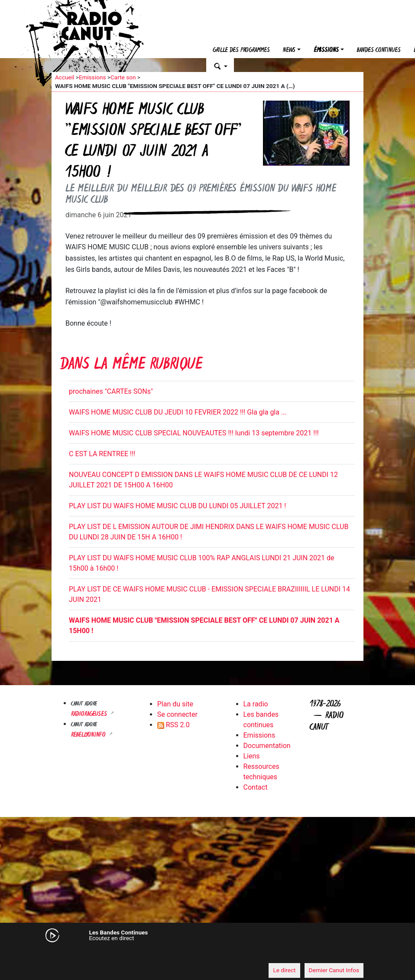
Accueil (65, 77)
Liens (252, 756)
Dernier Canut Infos (334, 970)
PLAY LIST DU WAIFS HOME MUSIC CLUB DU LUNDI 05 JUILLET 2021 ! (177, 506)
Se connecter (177, 714)
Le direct (284, 970)
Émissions (326, 51)
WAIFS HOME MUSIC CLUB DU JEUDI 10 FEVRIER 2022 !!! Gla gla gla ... (178, 412)
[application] (207, 954)
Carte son (123, 77)
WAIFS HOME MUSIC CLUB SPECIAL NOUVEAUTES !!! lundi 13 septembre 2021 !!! (194, 433)
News (289, 51)
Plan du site (175, 704)
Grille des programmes (241, 51)
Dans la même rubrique (131, 365)
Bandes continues (379, 51)
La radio (256, 704)
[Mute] (62, 954)
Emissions (92, 77)
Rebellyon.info (89, 735)
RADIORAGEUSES (90, 714)
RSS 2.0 (173, 725)
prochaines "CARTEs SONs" (111, 391)
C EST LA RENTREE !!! (102, 454)
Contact (256, 787)
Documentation (267, 746)
